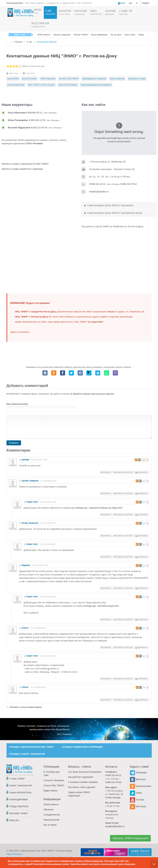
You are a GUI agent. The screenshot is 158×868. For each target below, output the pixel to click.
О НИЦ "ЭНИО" (17, 779)
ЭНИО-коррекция (48, 79)
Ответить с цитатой (124, 472)
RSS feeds (138, 806)
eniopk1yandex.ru (49, 669)
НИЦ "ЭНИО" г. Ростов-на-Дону (42, 85)
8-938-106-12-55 (37, 120)
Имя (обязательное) (17, 404)
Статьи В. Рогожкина (54, 780)
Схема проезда (113, 798)
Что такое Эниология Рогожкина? (85, 772)
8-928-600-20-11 (34, 113)
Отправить (14, 443)
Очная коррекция (117, 79)
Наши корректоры (21, 793)
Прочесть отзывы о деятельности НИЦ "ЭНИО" (25, 164)
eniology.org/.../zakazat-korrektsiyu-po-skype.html (99, 508)
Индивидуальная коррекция (94, 79)
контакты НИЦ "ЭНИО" (69, 79)
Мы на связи (116, 35)
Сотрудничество (52, 815)
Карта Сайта (130, 35)
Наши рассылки (51, 820)
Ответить (107, 472)
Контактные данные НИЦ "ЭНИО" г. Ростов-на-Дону (62, 56)
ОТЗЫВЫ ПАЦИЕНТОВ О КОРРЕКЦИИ (82, 747)
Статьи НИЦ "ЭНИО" (54, 785)
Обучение (48, 810)
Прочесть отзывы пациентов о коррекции (22, 169)
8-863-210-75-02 (129, 184)
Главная (18, 42)
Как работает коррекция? (81, 777)
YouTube (137, 800)
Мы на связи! (50, 825)
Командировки (19, 800)
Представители (19, 806)
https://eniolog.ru (15, 854)
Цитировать (143, 472)
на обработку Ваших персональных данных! (92, 394)
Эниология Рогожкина (68, 85)
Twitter (136, 793)
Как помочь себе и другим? (82, 787)
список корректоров (16, 85)
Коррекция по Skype (137, 79)
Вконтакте (138, 779)
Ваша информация (100, 35)
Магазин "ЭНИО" (81, 35)
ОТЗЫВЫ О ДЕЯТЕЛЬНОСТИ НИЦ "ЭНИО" (32, 747)
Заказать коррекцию (62, 35)
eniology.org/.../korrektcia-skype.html (101, 606)
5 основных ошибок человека (83, 782)
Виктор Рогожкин (30, 79)
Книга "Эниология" (21, 786)
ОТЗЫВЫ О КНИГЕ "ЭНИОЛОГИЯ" (27, 754)
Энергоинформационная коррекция (96, 85)
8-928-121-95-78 (39, 128)
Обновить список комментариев (26, 707)
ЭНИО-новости (44, 35)
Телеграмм (138, 773)
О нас (29, 42)
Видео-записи (50, 791)
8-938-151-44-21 (97, 184)
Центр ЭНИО (13, 79)
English (146, 3)
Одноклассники (140, 786)
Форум (141, 35)
